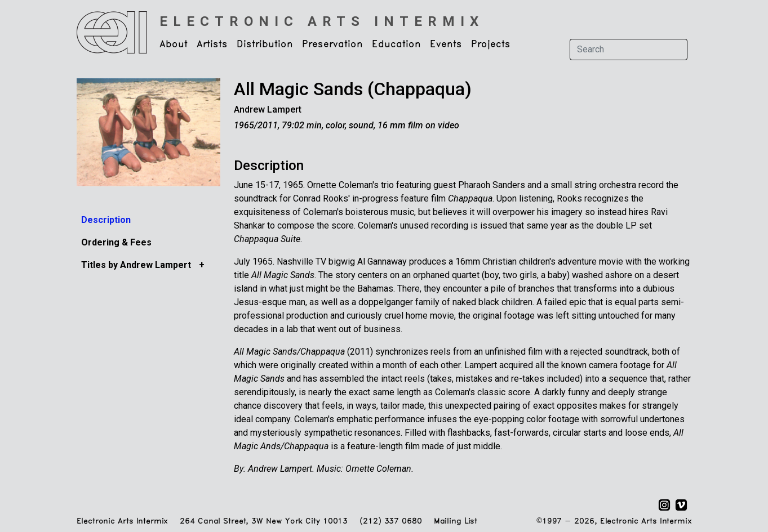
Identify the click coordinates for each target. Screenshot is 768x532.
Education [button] (396, 44)
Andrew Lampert (268, 109)
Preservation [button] (332, 44)
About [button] (174, 44)
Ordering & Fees (116, 242)
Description (106, 220)
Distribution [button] (265, 44)
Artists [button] (212, 44)
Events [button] (446, 44)
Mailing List (456, 522)
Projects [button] (491, 44)
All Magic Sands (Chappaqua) (353, 89)
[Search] (629, 50)
